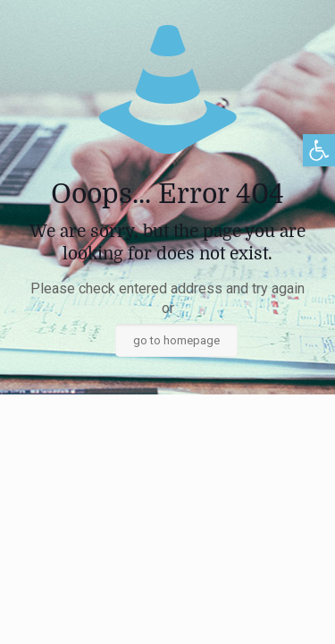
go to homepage (176, 340)
